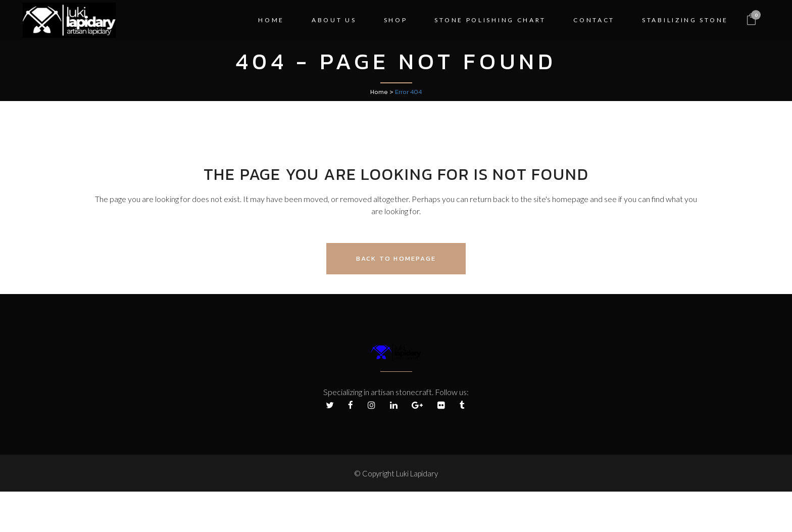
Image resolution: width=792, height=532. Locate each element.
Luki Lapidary (417, 473)
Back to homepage (396, 258)
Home (379, 92)
